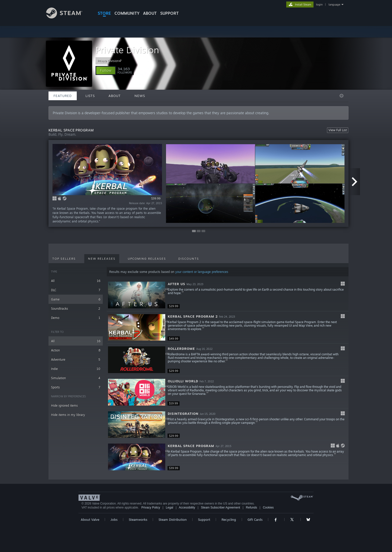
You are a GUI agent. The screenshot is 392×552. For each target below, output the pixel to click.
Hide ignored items (64, 405)
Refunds (252, 508)
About (150, 13)
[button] (106, 70)
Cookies (268, 508)
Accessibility (187, 508)
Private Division (127, 50)
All (76, 281)
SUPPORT (169, 13)
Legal (169, 508)
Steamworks (138, 520)
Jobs (114, 520)
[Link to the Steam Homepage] (68, 17)
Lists (90, 96)
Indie (76, 369)
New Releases (102, 259)
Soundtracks (76, 308)
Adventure (76, 359)
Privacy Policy (151, 508)
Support (204, 520)
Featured (63, 96)
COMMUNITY (127, 13)
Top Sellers (64, 259)
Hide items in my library (68, 415)
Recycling (229, 520)
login (319, 4)
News (140, 96)
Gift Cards (255, 520)
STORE (104, 13)
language (334, 4)
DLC (76, 290)
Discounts (189, 259)
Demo (76, 318)
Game (76, 299)
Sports (76, 387)
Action (76, 350)
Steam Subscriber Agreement (221, 508)
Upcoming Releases (147, 259)
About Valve (90, 520)
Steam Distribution (173, 520)
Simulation (76, 378)
